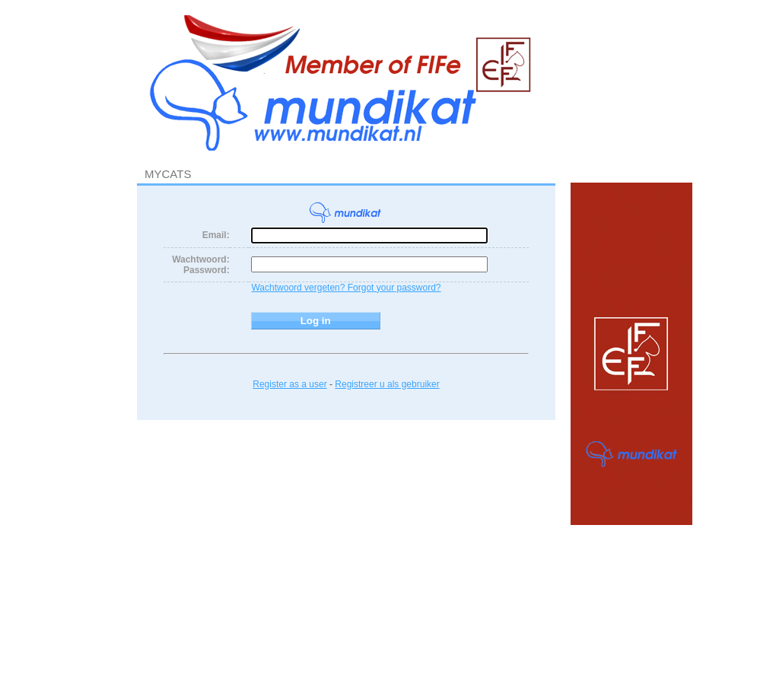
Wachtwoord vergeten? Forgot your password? (346, 288)
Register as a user (289, 384)
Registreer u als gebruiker (387, 384)
